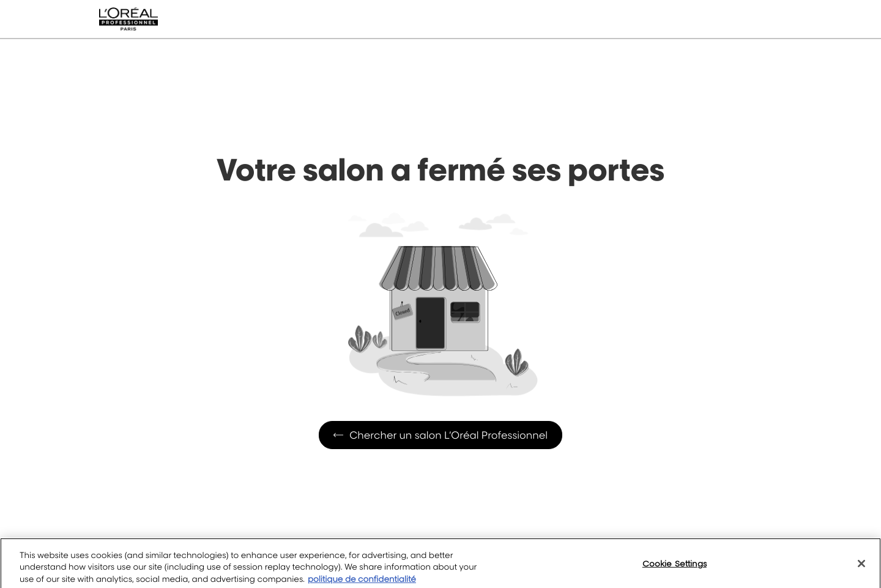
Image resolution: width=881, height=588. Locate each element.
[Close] (861, 568)
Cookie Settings (675, 568)
